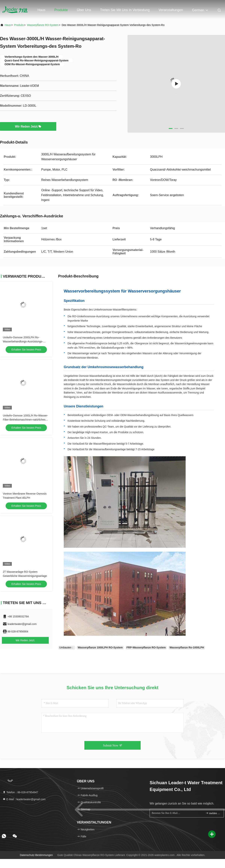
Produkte (61, 10)
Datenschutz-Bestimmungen (36, 855)
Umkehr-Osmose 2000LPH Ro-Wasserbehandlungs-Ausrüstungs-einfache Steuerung (23, 341)
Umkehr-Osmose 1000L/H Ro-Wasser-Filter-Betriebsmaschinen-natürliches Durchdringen (25, 420)
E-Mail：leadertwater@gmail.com (24, 799)
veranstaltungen (171, 10)
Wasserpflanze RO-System (43, 25)
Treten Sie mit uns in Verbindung (125, 10)
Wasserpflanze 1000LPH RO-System (100, 647)
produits (19, 25)
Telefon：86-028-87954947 (20, 792)
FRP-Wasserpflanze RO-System (146, 647)
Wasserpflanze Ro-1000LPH (187, 647)
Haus (41, 10)
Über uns (84, 10)
